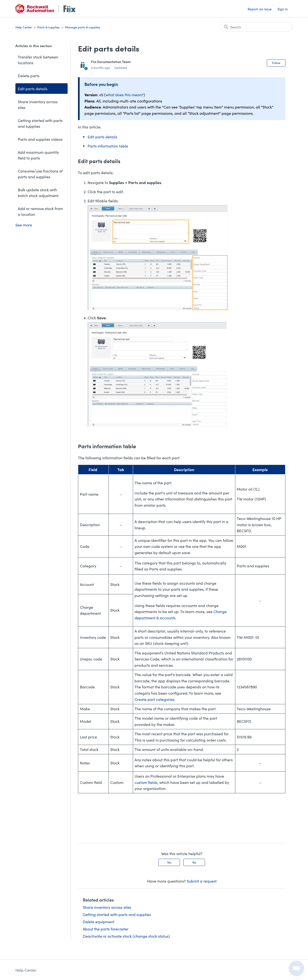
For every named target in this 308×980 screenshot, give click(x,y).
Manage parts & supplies (83, 27)
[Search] (257, 27)
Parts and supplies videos (40, 139)
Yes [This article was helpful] (169, 862)
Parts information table (108, 146)
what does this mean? (125, 95)
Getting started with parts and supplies (40, 123)
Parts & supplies (48, 27)
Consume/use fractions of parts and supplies (40, 174)
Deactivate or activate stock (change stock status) (126, 936)
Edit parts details (33, 89)
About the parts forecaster (106, 929)
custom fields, (146, 782)
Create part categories (154, 699)
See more (24, 225)
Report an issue (260, 9)
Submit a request (202, 881)
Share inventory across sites (38, 104)
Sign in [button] (283, 9)
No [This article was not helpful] (194, 862)
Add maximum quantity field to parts (38, 155)
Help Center (24, 27)
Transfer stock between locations (38, 60)
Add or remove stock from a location (40, 211)
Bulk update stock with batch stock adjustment (38, 192)
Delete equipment (99, 922)
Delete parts (29, 76)
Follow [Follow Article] (276, 63)
